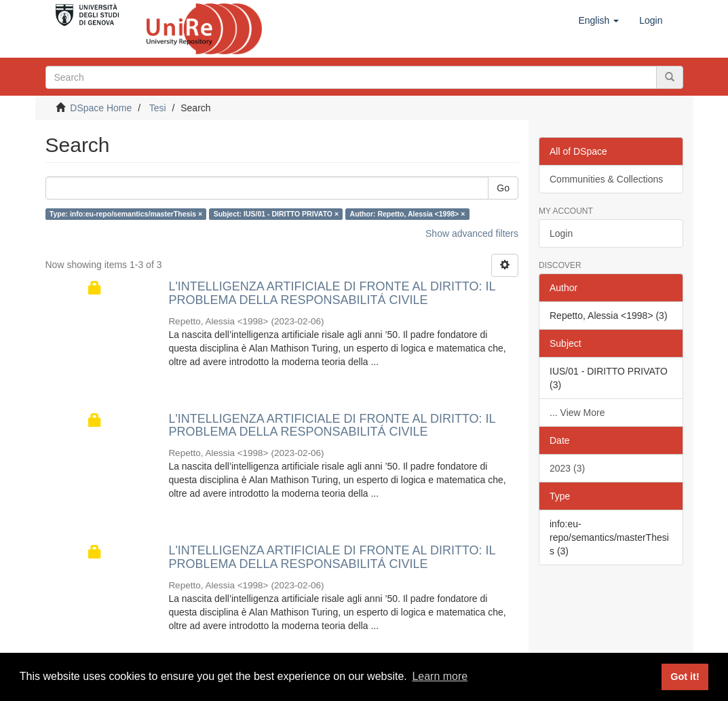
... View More (577, 413)
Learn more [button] (440, 676)
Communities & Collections (606, 179)
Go (503, 188)
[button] (598, 20)
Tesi (158, 108)
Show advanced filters (472, 233)
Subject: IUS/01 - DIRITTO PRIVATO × (276, 214)
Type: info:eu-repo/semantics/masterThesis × (126, 214)
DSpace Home (101, 108)
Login (561, 233)
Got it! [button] (685, 677)
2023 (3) (567, 468)
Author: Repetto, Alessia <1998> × (408, 214)
